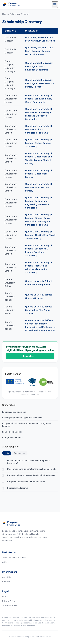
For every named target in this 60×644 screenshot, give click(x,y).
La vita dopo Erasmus (12, 432)
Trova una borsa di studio (14, 558)
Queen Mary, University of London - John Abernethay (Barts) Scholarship (39, 99)
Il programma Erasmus (13, 438)
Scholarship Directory (20, 14)
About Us (7, 577)
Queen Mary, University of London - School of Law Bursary (39, 187)
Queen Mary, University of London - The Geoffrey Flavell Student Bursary (40, 235)
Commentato (20, 453)
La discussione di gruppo (14, 412)
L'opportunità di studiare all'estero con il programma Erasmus (27, 425)
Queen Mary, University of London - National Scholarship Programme (39, 129)
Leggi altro (30, 356)
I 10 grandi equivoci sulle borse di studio (26, 482)
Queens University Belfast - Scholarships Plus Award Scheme (39, 310)
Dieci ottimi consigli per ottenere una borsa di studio (32, 469)
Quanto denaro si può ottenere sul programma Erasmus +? (29, 462)
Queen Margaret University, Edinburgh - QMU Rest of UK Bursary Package (40, 83)
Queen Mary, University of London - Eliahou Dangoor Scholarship (39, 143)
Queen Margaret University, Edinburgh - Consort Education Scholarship (39, 66)
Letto (8, 453)
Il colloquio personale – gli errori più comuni (23, 418)
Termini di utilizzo (10, 606)
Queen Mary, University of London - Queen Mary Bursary (39, 174)
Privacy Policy (9, 601)
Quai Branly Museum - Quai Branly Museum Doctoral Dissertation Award (39, 51)
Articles (6, 562)
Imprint (5, 597)
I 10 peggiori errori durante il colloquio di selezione (31, 475)
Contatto (6, 582)
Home (5, 14)
